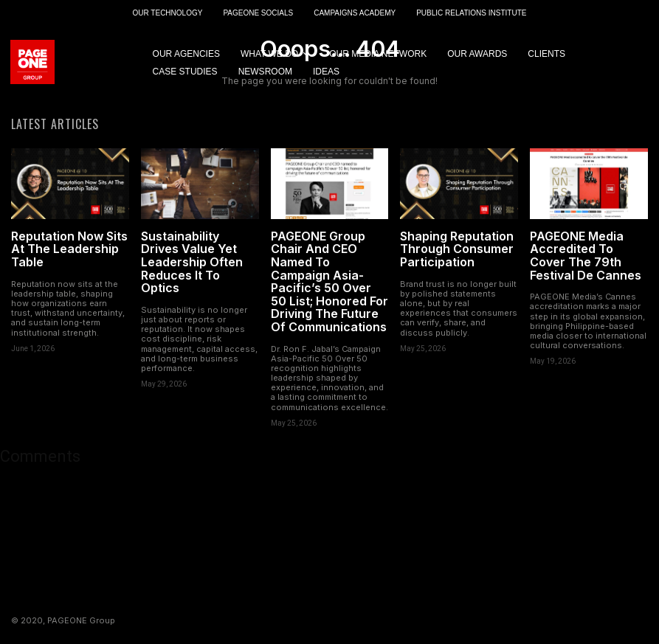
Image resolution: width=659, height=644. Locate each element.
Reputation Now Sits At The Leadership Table (69, 250)
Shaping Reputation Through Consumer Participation (457, 250)
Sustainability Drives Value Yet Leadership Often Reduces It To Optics (192, 263)
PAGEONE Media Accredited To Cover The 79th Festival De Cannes (586, 257)
